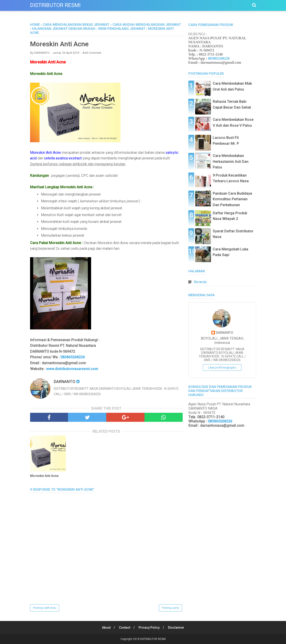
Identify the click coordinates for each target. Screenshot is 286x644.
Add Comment (92, 53)
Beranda (200, 282)
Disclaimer (176, 628)
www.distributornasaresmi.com (72, 369)
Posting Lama (170, 608)
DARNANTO (225, 333)
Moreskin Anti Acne (44, 476)
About (106, 628)
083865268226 (72, 357)
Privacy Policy (149, 628)
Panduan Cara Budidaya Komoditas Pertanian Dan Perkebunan (232, 199)
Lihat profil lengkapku (222, 367)
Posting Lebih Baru (45, 608)
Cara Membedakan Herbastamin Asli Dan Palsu (231, 161)
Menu (93, 5)
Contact (124, 628)
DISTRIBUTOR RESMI (55, 5)
